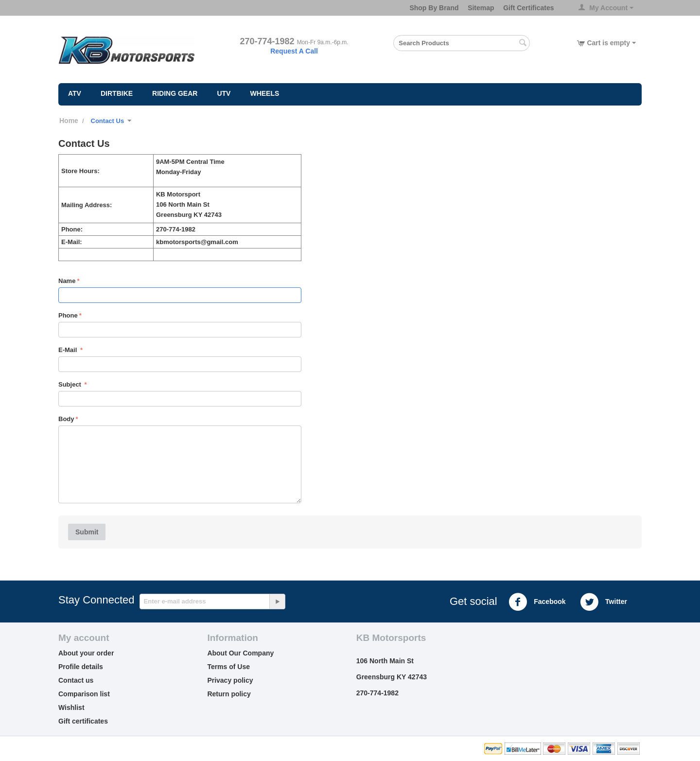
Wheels (264, 93)
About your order (86, 653)
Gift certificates (83, 721)
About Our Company (240, 653)
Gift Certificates (528, 8)
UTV (224, 93)
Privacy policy (230, 680)
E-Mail (69, 350)
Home (69, 121)
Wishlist (71, 708)
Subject (71, 384)
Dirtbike (117, 93)
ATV (75, 93)
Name (67, 281)
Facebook (537, 602)
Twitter (604, 602)
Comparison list (84, 694)
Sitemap (481, 8)
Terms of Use (228, 667)
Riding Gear (175, 93)
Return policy (229, 694)
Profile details (81, 667)
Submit (87, 532)
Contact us (76, 680)
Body (66, 419)
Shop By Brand (434, 8)
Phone (68, 315)
